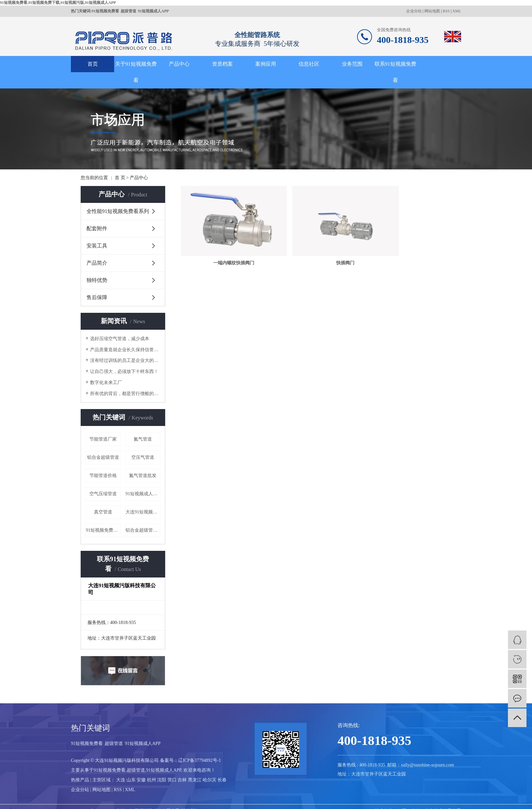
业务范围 (352, 64)
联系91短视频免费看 (395, 72)
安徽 (141, 780)
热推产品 (80, 780)
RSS (446, 11)
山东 (131, 780)
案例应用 (266, 64)
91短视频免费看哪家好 (103, 530)
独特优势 (97, 280)
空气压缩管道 (103, 494)
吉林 (182, 780)
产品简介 (97, 263)
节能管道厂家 (103, 439)
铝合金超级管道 (103, 457)
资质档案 (222, 64)
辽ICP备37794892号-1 (199, 760)
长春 (222, 780)
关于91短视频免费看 (136, 72)
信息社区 (309, 64)
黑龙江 (195, 780)
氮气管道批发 (143, 476)
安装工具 (97, 246)
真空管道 (103, 512)
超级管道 (128, 11)
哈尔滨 (209, 780)
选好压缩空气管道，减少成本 (120, 339)
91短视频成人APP (153, 11)
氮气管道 (143, 439)
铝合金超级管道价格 (143, 530)
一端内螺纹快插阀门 (224, 250)
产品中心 (179, 64)
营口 (172, 780)
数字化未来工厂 (106, 383)
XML (457, 11)
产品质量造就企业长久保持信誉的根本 (125, 350)
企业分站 (414, 11)
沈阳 (162, 780)
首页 (93, 64)
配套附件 (97, 228)
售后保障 (97, 297)
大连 (121, 780)
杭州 (152, 780)
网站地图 (432, 11)
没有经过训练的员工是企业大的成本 (125, 360)
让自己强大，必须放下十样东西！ (124, 371)
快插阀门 (316, 250)
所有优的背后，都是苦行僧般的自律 (125, 394)
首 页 (120, 178)
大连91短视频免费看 (143, 512)
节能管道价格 (103, 476)
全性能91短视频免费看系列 (118, 211)
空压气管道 (143, 457)
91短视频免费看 (105, 11)
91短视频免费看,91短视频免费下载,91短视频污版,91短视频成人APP (58, 3)
